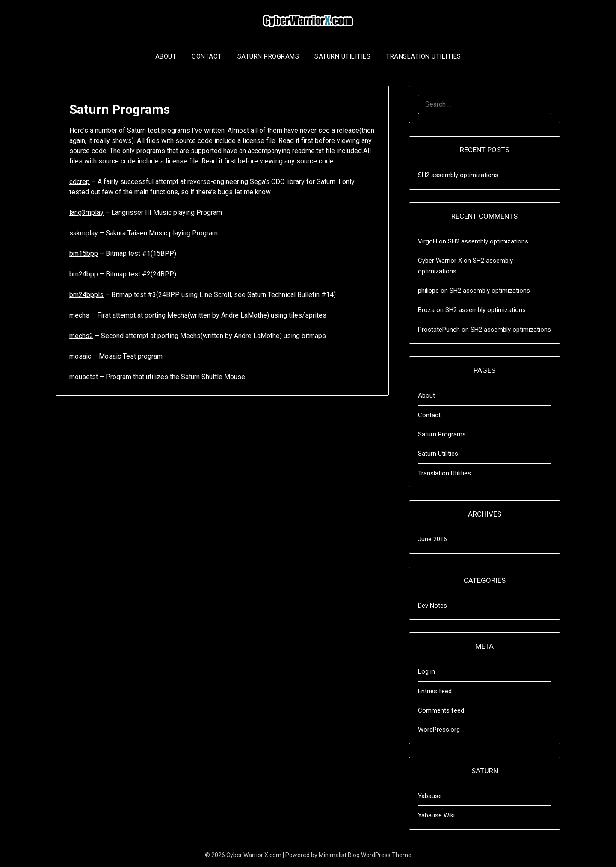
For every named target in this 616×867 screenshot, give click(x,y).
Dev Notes (432, 606)
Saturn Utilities (342, 56)
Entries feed (435, 691)
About (166, 56)
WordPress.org (439, 730)
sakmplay (84, 233)
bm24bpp (84, 274)
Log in (426, 671)
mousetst (84, 377)
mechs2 (81, 336)
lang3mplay (86, 212)
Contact (207, 56)
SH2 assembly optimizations (458, 175)
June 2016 (432, 539)
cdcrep (80, 182)
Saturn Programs (268, 56)
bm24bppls (86, 295)
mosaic (80, 356)
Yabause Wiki (436, 815)
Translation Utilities (423, 56)
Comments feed (441, 710)
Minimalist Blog (339, 855)
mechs (79, 315)
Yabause (430, 796)
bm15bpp (84, 254)
